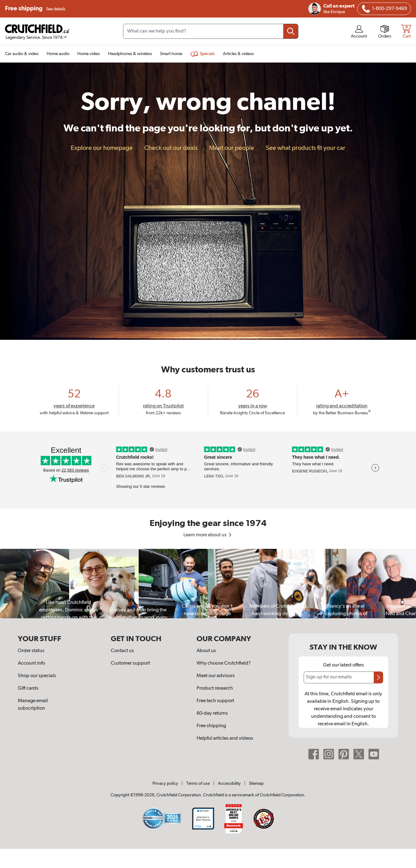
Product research (215, 688)
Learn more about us (208, 535)
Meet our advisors (216, 676)
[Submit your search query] (291, 31)
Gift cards (28, 688)
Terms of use (198, 784)
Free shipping (35, 9)
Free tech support (215, 701)
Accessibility (229, 784)
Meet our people (232, 148)
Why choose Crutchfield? (224, 663)
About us (206, 651)
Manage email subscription (33, 705)
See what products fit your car (306, 148)
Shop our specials (37, 676)
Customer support (130, 663)
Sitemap (256, 784)
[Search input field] (211, 31)
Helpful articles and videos (225, 738)
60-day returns (212, 713)
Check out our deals (171, 148)
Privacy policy (165, 784)
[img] (366, 9)
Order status (31, 651)
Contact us (122, 651)
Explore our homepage (102, 148)
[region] (208, 583)
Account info (31, 663)
